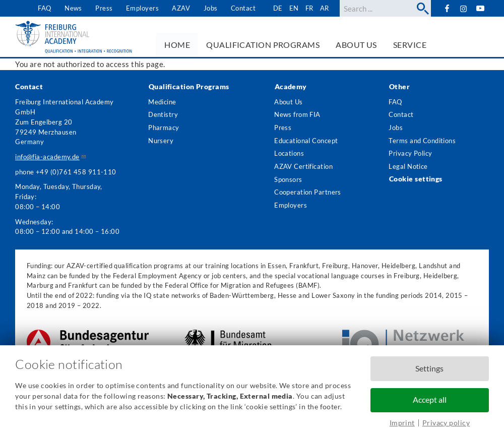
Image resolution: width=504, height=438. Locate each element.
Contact (243, 8)
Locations (289, 155)
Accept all (430, 400)
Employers (142, 8)
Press (104, 8)
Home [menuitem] (177, 45)
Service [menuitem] (410, 45)
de (277, 8)
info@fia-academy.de (51, 157)
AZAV (181, 8)
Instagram (463, 9)
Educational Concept (306, 142)
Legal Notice (408, 168)
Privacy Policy (411, 155)
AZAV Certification (303, 168)
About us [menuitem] (356, 45)
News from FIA (297, 115)
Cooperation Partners (308, 195)
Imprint (402, 423)
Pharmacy (164, 129)
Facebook (447, 8)
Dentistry (163, 115)
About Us (289, 102)
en (294, 8)
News (73, 8)
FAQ (44, 8)
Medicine (162, 102)
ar (325, 8)
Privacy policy (446, 423)
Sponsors (288, 181)
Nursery (161, 142)
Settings (429, 368)
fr (309, 8)
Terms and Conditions (423, 142)
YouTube (481, 8)
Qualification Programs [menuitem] (263, 45)
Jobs (210, 8)
